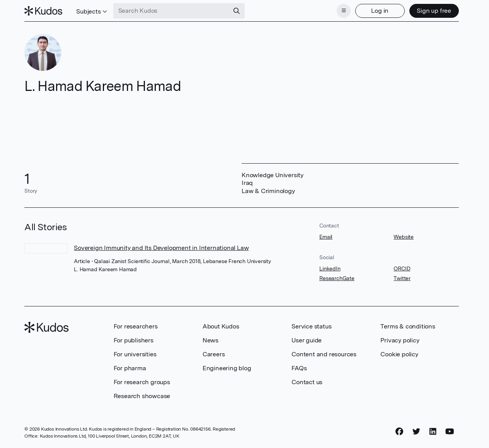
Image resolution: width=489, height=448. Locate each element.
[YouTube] (450, 431)
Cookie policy (399, 354)
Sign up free (434, 11)
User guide (307, 340)
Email (326, 237)
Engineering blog (227, 368)
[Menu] (344, 11)
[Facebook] (399, 431)
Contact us (307, 382)
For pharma (130, 368)
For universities (135, 354)
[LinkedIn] (433, 431)
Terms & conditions (408, 326)
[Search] (237, 11)
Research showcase (142, 396)
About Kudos (221, 326)
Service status (311, 326)
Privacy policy (400, 340)
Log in (380, 11)
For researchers (136, 326)
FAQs (299, 368)
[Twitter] (416, 431)
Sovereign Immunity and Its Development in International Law (161, 248)
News (210, 340)
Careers (214, 354)
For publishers (134, 340)
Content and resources (324, 354)
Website (404, 237)
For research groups (142, 382)
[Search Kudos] (171, 11)
